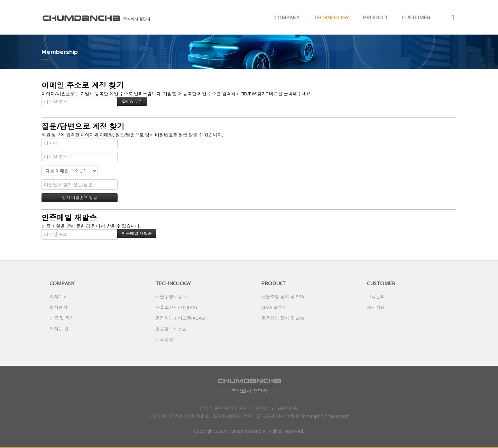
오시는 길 (59, 329)
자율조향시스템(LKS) (176, 307)
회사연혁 (58, 307)
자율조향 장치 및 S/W (283, 297)
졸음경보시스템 (171, 329)
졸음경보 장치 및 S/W (283, 318)
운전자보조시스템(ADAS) (180, 318)
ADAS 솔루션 (274, 307)
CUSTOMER (416, 17)
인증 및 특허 (62, 318)
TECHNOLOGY (331, 17)
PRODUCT (375, 17)
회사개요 (58, 297)
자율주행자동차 (171, 297)
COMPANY (287, 17)
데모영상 (164, 339)
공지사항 (376, 307)
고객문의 (376, 297)
